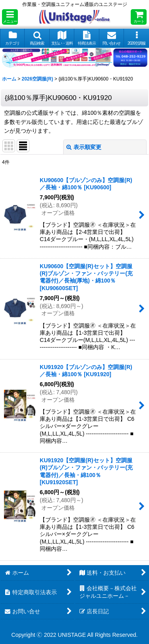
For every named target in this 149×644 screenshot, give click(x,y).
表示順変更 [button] (84, 147)
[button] (10, 17)
